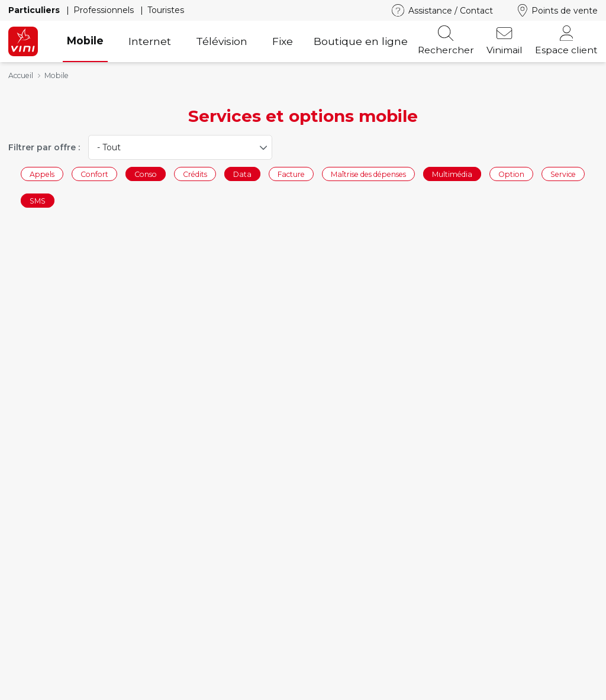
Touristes (166, 10)
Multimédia (452, 174)
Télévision (222, 41)
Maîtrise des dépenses (368, 174)
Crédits (195, 174)
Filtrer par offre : (44, 147)
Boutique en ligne (361, 41)
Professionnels (105, 10)
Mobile (85, 41)
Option (511, 174)
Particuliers (35, 10)
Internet (150, 41)
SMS (38, 201)
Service (563, 174)
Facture (291, 174)
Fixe (283, 41)
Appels (42, 174)
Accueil (21, 75)
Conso (146, 174)
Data (242, 174)
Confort (94, 174)
